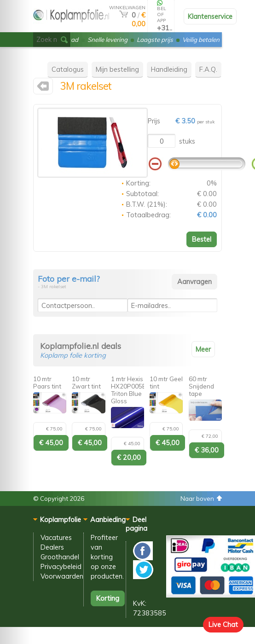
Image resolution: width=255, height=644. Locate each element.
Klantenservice (210, 16)
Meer (203, 349)
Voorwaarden (62, 576)
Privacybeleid (61, 566)
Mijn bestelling (117, 69)
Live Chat (223, 624)
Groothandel (60, 557)
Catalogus (68, 69)
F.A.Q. (208, 69)
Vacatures (56, 537)
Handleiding (169, 69)
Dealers (52, 547)
